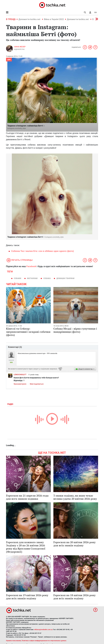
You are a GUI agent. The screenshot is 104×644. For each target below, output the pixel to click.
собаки (17, 278)
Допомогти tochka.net (30, 19)
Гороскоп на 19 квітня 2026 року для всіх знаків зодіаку (27, 597)
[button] (90, 12)
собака (47, 278)
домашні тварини (65, 278)
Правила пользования (13, 641)
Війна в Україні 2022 (54, 19)
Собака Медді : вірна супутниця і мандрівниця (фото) (75, 330)
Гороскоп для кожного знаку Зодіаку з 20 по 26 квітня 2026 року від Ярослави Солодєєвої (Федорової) (26, 547)
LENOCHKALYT (20, 375)
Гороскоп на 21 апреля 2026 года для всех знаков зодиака (27, 497)
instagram (32, 278)
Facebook (31, 266)
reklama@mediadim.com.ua (43, 630)
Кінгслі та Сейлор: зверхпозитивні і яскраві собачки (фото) (28, 332)
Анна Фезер (20, 47)
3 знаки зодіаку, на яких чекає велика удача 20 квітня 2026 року (75, 497)
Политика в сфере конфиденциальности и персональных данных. (44, 641)
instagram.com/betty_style (17, 128)
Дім (9, 60)
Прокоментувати (20, 384)
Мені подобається (37, 384)
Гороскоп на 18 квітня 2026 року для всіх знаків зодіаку (74, 597)
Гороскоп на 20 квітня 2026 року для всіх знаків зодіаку (74, 544)
